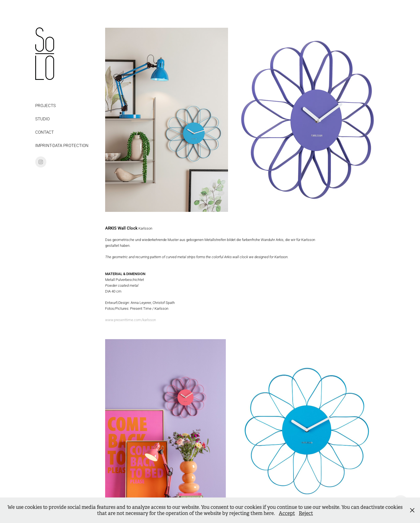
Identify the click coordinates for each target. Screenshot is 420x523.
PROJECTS (45, 105)
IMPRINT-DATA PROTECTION (62, 145)
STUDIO (42, 119)
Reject (306, 513)
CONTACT (45, 132)
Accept (287, 513)
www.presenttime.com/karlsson (131, 320)
